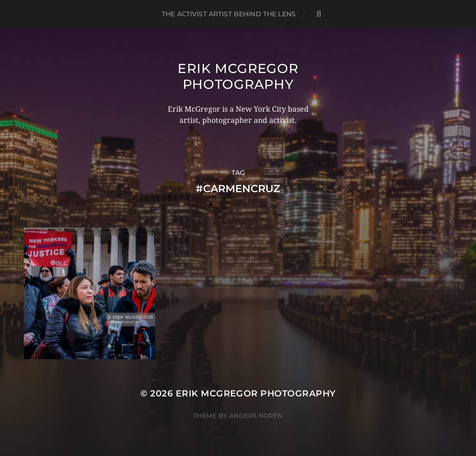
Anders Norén (256, 416)
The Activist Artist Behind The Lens (229, 14)
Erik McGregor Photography (238, 76)
